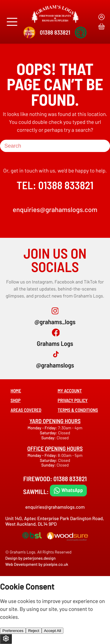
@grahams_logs (55, 322)
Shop (16, 400)
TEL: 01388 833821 (55, 185)
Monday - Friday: (43, 428)
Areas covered (26, 410)
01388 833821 (55, 32)
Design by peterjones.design (31, 558)
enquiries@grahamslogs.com (55, 209)
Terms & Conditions (78, 410)
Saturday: (49, 433)
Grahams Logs (55, 344)
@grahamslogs (55, 365)
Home (16, 391)
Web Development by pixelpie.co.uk (37, 564)
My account (70, 391)
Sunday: (49, 438)
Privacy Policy (73, 400)
